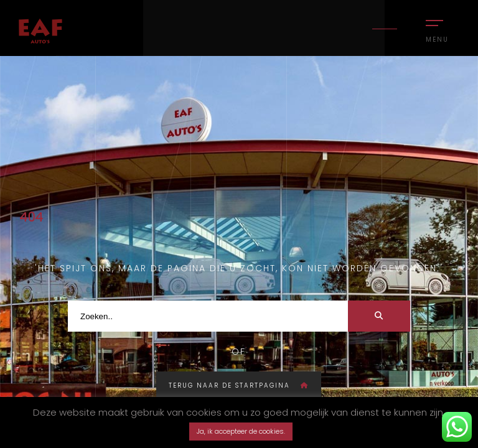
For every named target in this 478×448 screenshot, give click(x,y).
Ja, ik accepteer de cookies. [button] (241, 431)
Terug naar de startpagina (239, 385)
